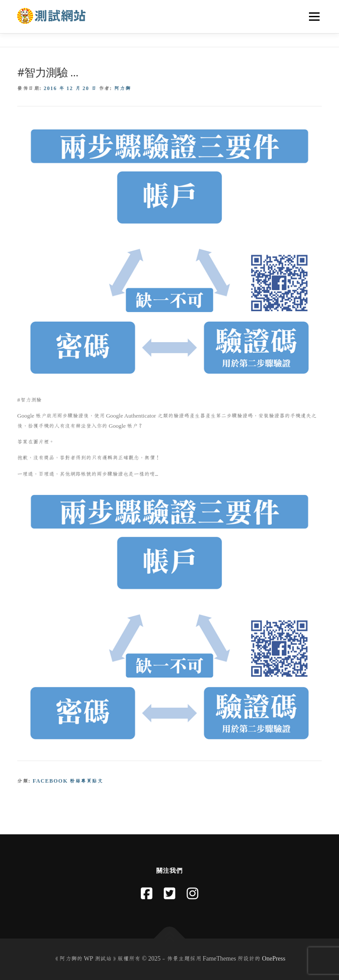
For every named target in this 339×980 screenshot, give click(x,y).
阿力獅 (123, 88)
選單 (313, 16)
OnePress (274, 959)
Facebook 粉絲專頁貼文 (68, 781)
